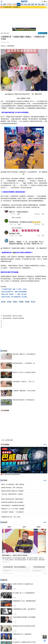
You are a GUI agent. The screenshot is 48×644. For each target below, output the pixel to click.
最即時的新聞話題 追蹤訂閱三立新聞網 (12, 316)
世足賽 (15, 4)
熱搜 (29, 4)
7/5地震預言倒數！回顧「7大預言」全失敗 (14, 289)
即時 (5, 4)
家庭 (9, 104)
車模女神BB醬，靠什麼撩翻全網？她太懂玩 (14, 297)
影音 (26, 4)
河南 (11, 101)
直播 (32, 4)
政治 (36, 4)
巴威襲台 (9, 4)
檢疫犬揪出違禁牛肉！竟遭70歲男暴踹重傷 (14, 292)
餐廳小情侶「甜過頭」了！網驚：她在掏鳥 (14, 294)
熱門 (22, 4)
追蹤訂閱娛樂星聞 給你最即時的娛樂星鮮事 (13, 318)
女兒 (5, 106)
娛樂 (43, 4)
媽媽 (25, 183)
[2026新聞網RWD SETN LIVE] (2, 1)
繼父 (11, 94)
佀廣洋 (24, 527)
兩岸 (19, 4)
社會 (39, 4)
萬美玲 (9, 527)
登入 (46, 1)
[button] (42, 1)
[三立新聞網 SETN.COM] (1, 4)
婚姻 (14, 252)
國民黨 (39, 527)
